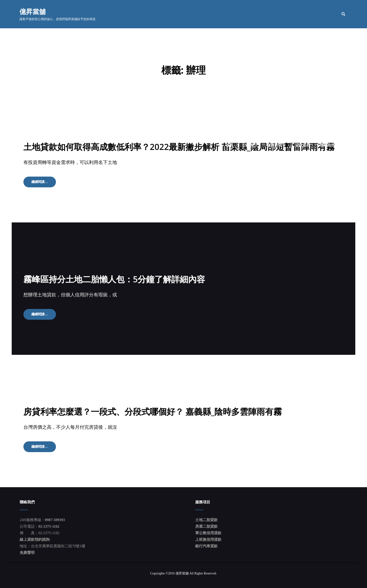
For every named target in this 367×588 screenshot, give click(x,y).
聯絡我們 (327, 14)
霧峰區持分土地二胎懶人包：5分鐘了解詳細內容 (114, 279)
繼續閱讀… (43, 183)
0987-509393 (55, 519)
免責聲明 (27, 552)
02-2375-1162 (49, 526)
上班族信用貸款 (208, 539)
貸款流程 (302, 14)
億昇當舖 (33, 12)
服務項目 (274, 14)
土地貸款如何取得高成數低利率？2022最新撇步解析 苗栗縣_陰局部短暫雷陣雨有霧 (179, 147)
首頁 (229, 14)
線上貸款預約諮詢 (35, 539)
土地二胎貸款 (206, 519)
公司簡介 (250, 14)
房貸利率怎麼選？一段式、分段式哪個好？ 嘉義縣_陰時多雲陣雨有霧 (153, 411)
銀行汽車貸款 (206, 546)
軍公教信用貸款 (208, 532)
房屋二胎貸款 (206, 526)
